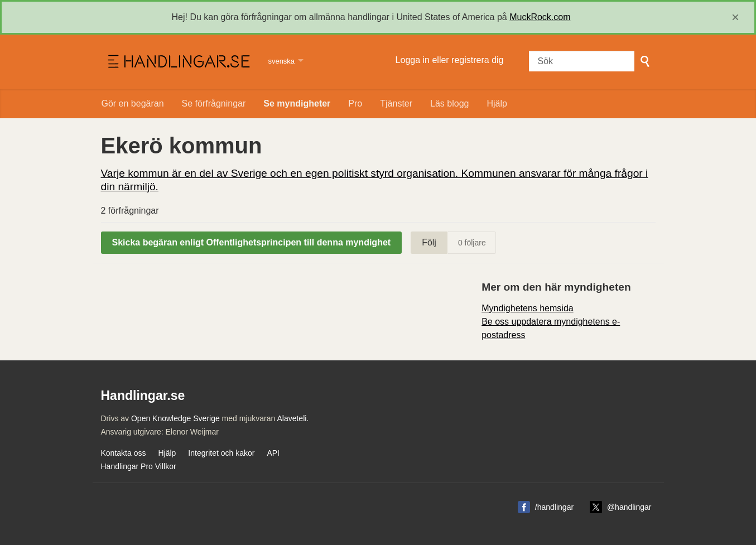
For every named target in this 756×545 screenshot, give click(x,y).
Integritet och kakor (221, 453)
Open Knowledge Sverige (175, 418)
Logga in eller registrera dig (450, 60)
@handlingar (629, 507)
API (273, 453)
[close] (735, 17)
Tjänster (396, 103)
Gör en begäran (133, 103)
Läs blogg (449, 103)
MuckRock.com (540, 17)
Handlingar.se (178, 62)
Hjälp (497, 103)
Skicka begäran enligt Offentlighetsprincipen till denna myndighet (252, 242)
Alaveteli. (293, 418)
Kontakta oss (124, 453)
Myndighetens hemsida (528, 308)
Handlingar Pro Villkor (139, 466)
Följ (429, 242)
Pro (355, 103)
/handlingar (554, 507)
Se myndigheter (297, 103)
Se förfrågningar (214, 103)
